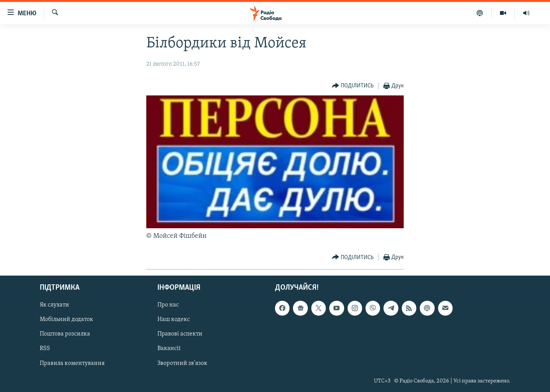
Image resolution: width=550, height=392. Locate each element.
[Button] (353, 86)
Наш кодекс (174, 319)
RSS (45, 348)
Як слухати (54, 305)
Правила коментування (72, 363)
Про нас (168, 305)
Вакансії (169, 348)
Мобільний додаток (66, 319)
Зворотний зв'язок (182, 363)
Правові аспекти (180, 334)
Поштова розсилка (65, 334)
